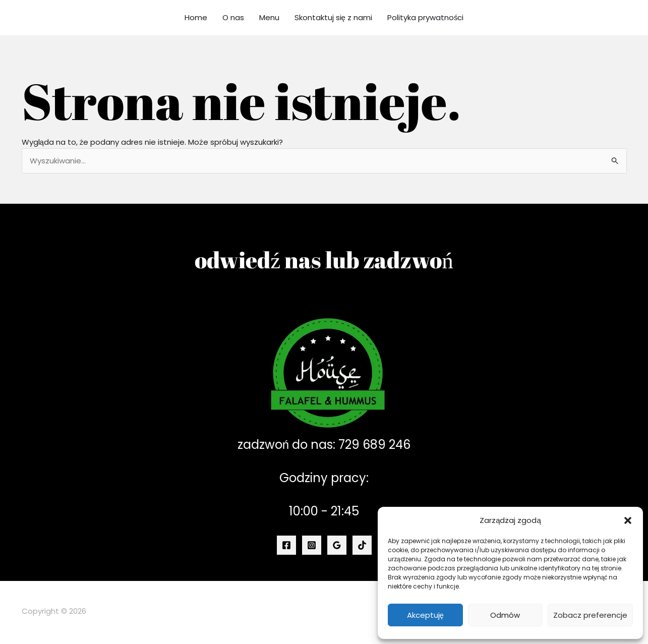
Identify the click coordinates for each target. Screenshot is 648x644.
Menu (269, 17)
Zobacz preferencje (590, 615)
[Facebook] (286, 545)
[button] (628, 520)
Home (196, 17)
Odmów (505, 615)
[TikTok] (362, 545)
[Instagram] (312, 545)
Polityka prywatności (426, 17)
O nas (233, 17)
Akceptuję (425, 615)
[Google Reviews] (337, 545)
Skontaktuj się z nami (333, 17)
